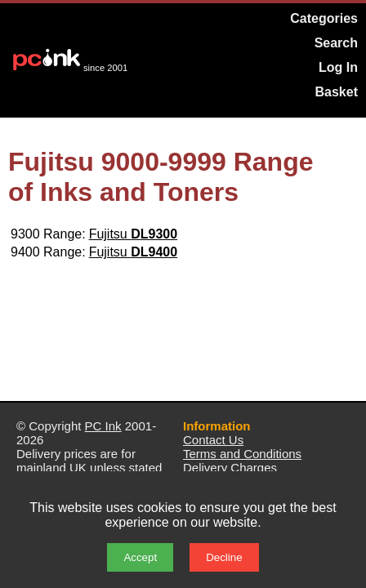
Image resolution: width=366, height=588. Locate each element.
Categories (324, 18)
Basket (337, 92)
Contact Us (213, 440)
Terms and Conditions (242, 454)
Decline (224, 557)
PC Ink (103, 426)
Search (336, 43)
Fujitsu (134, 234)
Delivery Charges (230, 468)
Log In (338, 67)
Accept (140, 557)
